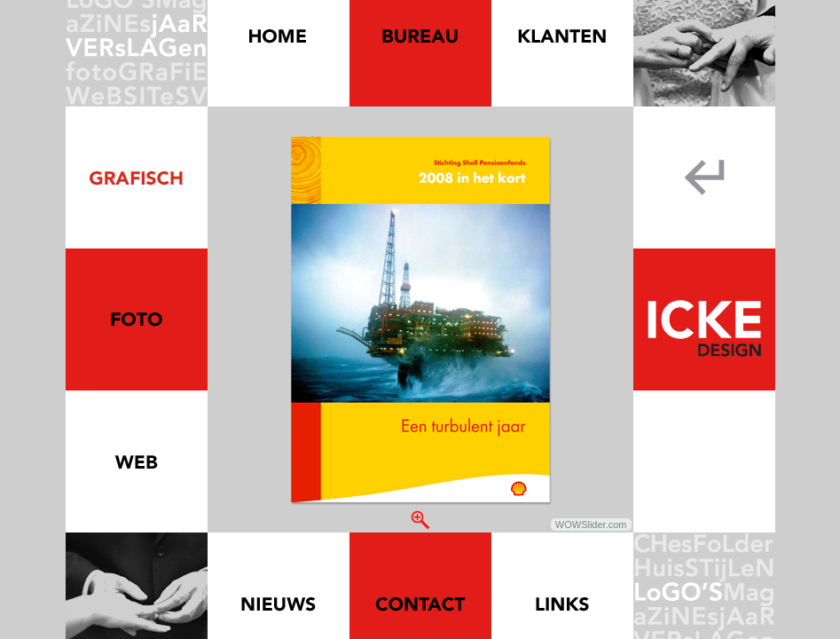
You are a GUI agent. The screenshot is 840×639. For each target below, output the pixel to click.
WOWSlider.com (591, 525)
